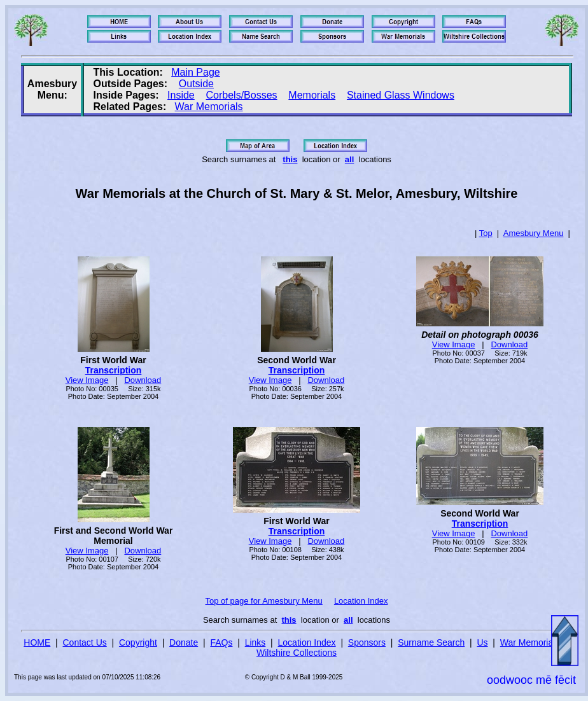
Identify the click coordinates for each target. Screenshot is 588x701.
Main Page (196, 72)
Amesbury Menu (534, 233)
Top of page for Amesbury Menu (264, 601)
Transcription (114, 370)
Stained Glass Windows (401, 95)
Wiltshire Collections (297, 653)
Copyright (138, 642)
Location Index (361, 601)
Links (255, 642)
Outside (196, 84)
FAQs (221, 642)
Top (486, 233)
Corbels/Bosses (242, 95)
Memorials (312, 95)
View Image (87, 380)
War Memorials (209, 107)
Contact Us (85, 642)
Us (482, 642)
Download (143, 380)
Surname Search (431, 642)
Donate (184, 642)
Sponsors (367, 642)
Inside (181, 95)
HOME (37, 642)
